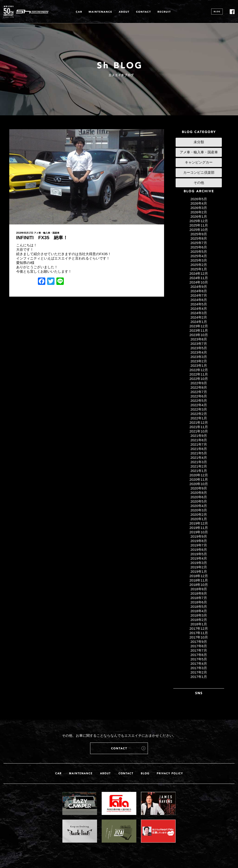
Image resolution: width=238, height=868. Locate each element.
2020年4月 (199, 506)
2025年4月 (199, 256)
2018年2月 (199, 620)
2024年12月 (199, 273)
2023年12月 (199, 326)
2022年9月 (199, 383)
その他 (199, 183)
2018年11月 (199, 580)
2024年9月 (199, 287)
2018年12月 (199, 576)
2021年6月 (199, 449)
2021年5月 (199, 453)
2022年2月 (199, 414)
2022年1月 (199, 418)
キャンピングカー (199, 162)
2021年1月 (199, 471)
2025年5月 (199, 252)
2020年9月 (199, 488)
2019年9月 (199, 536)
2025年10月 (199, 230)
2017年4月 (199, 664)
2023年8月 (199, 339)
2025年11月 (199, 225)
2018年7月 (199, 598)
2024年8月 (199, 291)
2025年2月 (199, 265)
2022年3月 (199, 409)
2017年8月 (199, 646)
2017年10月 (199, 637)
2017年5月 (199, 659)
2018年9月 (199, 589)
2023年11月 (199, 330)
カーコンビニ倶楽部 (199, 172)
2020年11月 (199, 479)
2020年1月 (199, 519)
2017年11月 (199, 633)
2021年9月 (199, 436)
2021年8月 (199, 440)
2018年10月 (199, 585)
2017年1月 (199, 677)
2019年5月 (199, 554)
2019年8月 (199, 541)
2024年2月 (199, 317)
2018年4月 (199, 611)
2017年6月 (199, 655)
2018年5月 (199, 607)
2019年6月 (199, 550)
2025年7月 (199, 243)
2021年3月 (199, 462)
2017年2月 (199, 672)
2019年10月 (199, 532)
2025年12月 (199, 221)
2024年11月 (199, 278)
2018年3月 (199, 615)
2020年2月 (199, 515)
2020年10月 (199, 484)
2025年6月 (199, 247)
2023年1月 (199, 365)
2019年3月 (199, 563)
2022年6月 (199, 396)
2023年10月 (199, 335)
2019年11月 (199, 528)
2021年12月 (199, 422)
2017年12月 (199, 628)
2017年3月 (199, 668)
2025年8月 (199, 238)
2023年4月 (199, 352)
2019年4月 (199, 558)
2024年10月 (199, 282)
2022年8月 (199, 387)
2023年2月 (199, 361)
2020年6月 (199, 497)
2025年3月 (199, 260)
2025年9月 (199, 234)
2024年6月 (199, 300)
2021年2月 (199, 466)
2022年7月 (199, 392)
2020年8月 (199, 493)
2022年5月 (199, 401)
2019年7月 (199, 545)
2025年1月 (199, 269)
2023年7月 (199, 344)
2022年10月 (199, 379)
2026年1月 (199, 216)
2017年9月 (199, 642)
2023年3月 (199, 357)
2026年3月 (199, 208)
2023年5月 (199, 348)
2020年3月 (199, 510)
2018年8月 (199, 593)
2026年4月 (199, 203)
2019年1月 (199, 571)
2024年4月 (199, 309)
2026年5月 (199, 199)
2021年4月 (199, 458)
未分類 (199, 142)
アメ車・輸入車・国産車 (47, 233)
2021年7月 (199, 444)
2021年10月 (199, 431)
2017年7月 (199, 650)
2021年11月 (199, 427)
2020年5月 (199, 501)
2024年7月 (199, 295)
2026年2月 (199, 212)
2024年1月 (199, 322)
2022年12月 (199, 370)
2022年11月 (199, 374)
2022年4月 (199, 405)
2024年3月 (199, 313)
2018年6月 (199, 602)
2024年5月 (199, 304)
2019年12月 (199, 523)
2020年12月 (199, 475)
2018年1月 (199, 624)
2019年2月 (199, 567)
